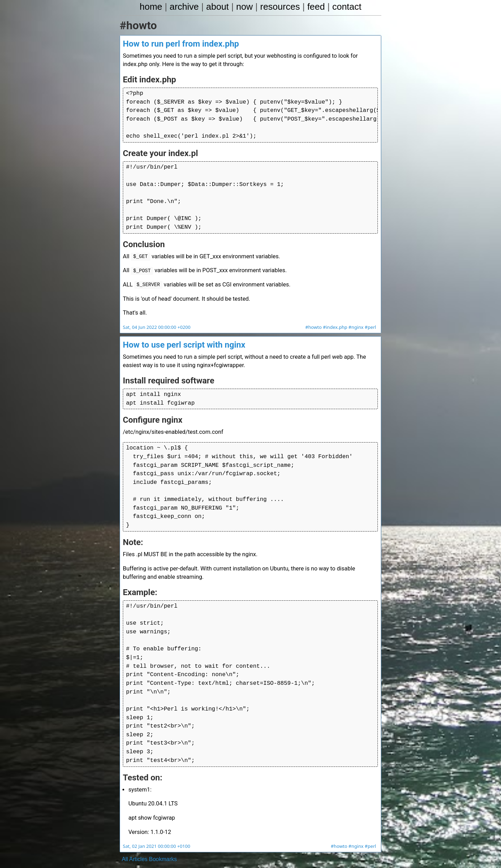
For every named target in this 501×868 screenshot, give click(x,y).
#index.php (336, 323)
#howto (315, 323)
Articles (138, 845)
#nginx (357, 323)
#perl (371, 323)
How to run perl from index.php (181, 44)
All (125, 845)
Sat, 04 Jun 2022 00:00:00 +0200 (156, 323)
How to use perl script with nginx (184, 340)
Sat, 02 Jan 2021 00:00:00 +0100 (156, 832)
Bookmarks (163, 845)
